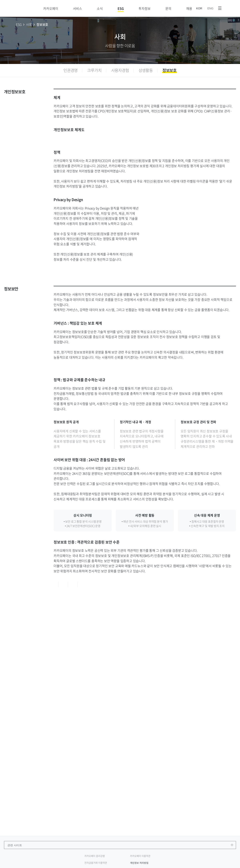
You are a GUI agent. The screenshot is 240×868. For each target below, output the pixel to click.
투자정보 (145, 8)
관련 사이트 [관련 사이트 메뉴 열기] (122, 845)
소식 (100, 8)
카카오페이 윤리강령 (95, 856)
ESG (121, 8)
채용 (189, 8)
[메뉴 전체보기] (220, 8)
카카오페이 (51, 8)
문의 (168, 8)
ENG (210, 9)
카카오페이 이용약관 (140, 856)
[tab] (70, 70)
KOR (199, 9)
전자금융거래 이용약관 (96, 863)
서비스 (77, 8)
